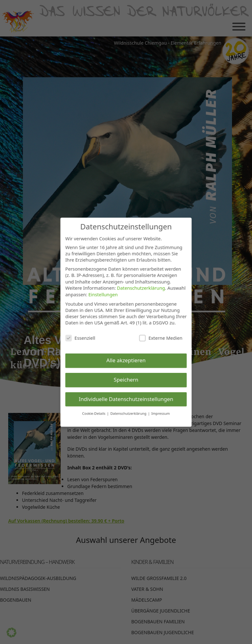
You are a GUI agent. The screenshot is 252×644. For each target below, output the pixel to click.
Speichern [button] (126, 380)
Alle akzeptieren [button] (126, 360)
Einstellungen (103, 294)
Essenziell (80, 338)
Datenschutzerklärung (141, 288)
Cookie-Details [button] (94, 414)
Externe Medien (161, 338)
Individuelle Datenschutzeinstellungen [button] (126, 399)
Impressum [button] (161, 414)
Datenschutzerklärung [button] (129, 414)
